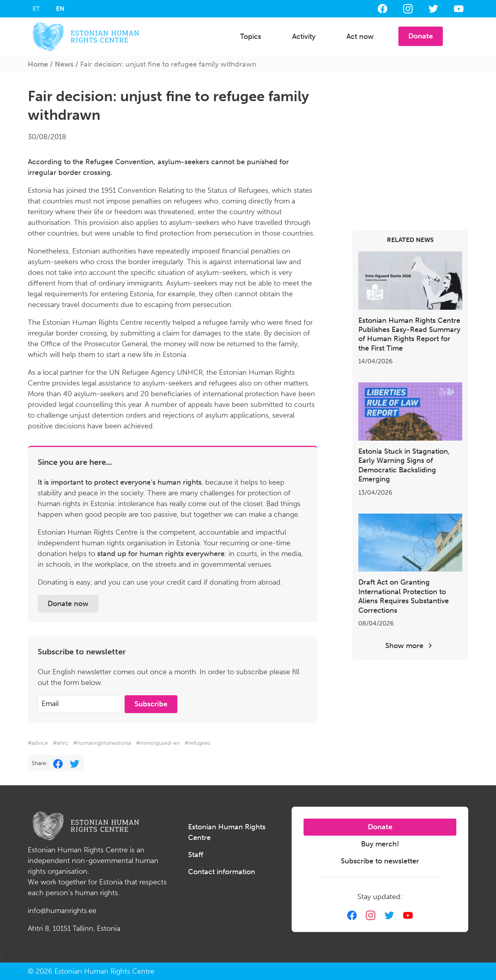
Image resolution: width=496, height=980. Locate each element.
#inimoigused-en (158, 743)
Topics (251, 36)
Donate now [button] (68, 604)
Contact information (222, 872)
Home (38, 64)
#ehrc (61, 743)
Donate (380, 827)
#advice (38, 743)
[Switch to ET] (36, 9)
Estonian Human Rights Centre (227, 832)
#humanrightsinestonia (102, 743)
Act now (360, 36)
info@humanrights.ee (62, 911)
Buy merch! (380, 844)
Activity (304, 36)
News (64, 64)
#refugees (197, 743)
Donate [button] (421, 36)
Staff (196, 855)
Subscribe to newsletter (380, 861)
